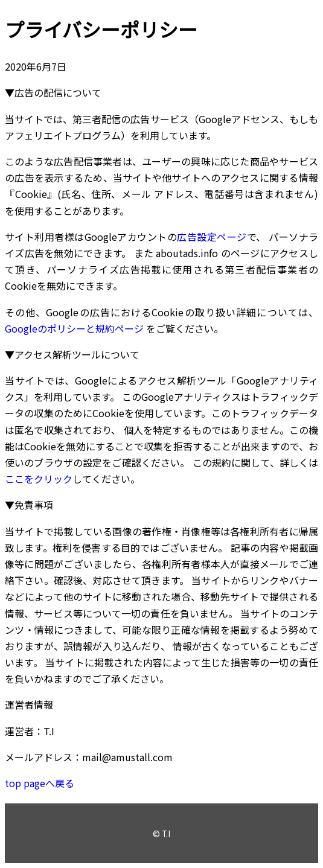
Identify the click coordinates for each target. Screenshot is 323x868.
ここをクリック (39, 479)
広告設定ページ (212, 237)
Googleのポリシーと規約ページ (74, 328)
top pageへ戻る (40, 783)
